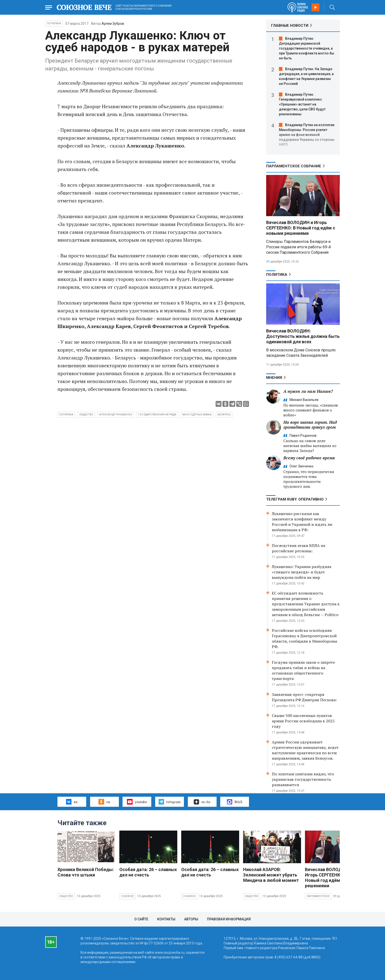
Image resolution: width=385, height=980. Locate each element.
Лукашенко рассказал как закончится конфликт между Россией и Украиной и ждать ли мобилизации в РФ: (302, 522)
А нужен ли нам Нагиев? (308, 391)
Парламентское (318, 896)
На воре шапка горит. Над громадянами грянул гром (310, 425)
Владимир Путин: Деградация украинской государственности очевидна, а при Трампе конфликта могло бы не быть (307, 48)
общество (86, 415)
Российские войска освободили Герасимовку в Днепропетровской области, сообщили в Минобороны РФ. (304, 638)
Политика (54, 23)
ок (104, 802)
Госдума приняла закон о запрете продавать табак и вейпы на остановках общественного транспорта (303, 670)
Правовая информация (229, 919)
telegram (170, 802)
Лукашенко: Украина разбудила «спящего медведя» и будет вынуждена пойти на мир (302, 572)
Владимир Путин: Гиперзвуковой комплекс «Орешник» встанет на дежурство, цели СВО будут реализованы (302, 104)
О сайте (141, 919)
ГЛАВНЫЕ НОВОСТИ (290, 26)
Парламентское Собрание (294, 166)
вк (72, 802)
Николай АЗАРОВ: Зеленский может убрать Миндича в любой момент (271, 875)
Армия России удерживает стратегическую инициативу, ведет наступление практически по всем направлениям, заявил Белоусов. (305, 750)
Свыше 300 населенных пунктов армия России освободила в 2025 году (303, 721)
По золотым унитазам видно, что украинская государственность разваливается (303, 779)
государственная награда (157, 415)
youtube (137, 802)
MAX (235, 802)
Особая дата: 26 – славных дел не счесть (148, 872)
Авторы (191, 919)
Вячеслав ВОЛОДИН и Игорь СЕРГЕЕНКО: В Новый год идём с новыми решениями (301, 228)
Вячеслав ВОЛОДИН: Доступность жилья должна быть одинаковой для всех (303, 336)
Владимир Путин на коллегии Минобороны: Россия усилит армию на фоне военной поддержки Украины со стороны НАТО (307, 135)
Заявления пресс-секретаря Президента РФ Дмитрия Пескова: (304, 697)
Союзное (127, 896)
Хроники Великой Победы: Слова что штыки (86, 872)
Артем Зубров (113, 24)
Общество (66, 896)
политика (66, 415)
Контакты (166, 919)
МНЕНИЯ (274, 378)
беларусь (224, 415)
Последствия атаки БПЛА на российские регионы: (298, 548)
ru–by (202, 802)
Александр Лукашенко (116, 415)
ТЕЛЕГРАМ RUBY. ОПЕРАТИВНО (295, 499)
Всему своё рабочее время (309, 458)
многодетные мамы (197, 415)
